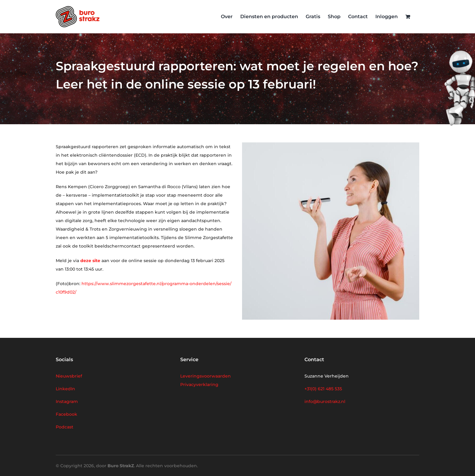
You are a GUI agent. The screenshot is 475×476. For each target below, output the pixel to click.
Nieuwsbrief (69, 376)
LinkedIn (65, 389)
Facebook (66, 414)
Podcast (65, 427)
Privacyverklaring (199, 384)
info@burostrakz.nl (325, 401)
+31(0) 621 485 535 (323, 389)
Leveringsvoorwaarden (206, 376)
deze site (90, 261)
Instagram (67, 401)
